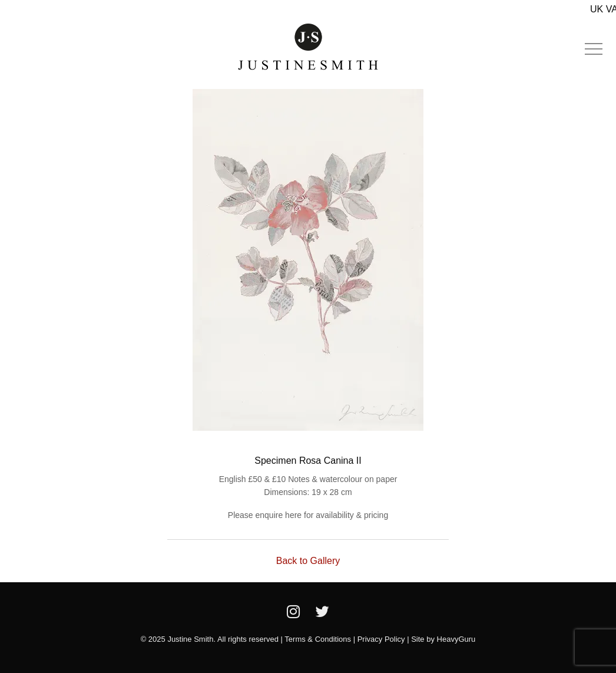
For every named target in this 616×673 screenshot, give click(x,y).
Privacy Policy (381, 639)
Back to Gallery (308, 561)
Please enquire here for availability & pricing (308, 515)
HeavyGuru (456, 639)
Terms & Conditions (318, 639)
